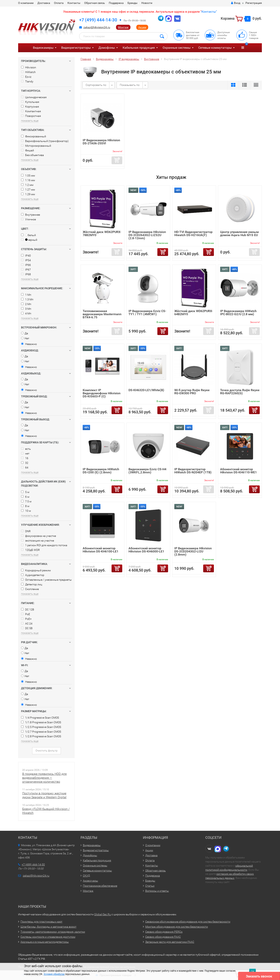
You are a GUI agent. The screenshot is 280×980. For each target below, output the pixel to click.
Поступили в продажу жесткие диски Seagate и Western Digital (44, 795)
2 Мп (26, 304)
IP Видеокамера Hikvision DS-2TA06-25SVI (101, 142)
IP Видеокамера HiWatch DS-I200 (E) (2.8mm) (101, 471)
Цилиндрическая (34, 97)
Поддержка (116, 3)
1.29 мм (28, 194)
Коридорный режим (36, 570)
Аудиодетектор (33, 575)
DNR (26, 531)
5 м (25, 492)
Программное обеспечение (100, 886)
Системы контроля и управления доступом (48, 937)
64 (25, 468)
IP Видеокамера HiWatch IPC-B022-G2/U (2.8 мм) (238, 313)
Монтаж (123, 27)
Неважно (29, 344)
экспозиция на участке (38, 541)
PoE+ (26, 619)
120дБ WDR (30, 550)
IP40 (26, 256)
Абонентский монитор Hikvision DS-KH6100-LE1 (101, 550)
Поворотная (31, 116)
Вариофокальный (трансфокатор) (45, 141)
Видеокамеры (43, 48)
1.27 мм (28, 190)
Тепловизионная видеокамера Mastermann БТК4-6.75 (102, 314)
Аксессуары (90, 881)
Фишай (27, 150)
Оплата (59, 3)
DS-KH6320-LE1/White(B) (146, 390)
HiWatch (28, 72)
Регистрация (254, 3)
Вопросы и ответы (157, 891)
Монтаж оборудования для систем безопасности (177, 927)
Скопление (30, 589)
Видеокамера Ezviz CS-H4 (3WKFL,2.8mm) (147, 471)
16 (25, 458)
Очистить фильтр (47, 751)
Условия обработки (54, 974)
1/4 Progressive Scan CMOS (40, 718)
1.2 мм (27, 185)
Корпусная (30, 107)
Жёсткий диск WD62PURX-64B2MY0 (194, 313)
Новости (147, 3)
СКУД (86, 876)
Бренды (132, 3)
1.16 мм (28, 180)
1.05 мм (28, 176)
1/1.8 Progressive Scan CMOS (41, 722)
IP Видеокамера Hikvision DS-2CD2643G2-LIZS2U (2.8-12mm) (147, 235)
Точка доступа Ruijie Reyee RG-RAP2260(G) (240, 392)
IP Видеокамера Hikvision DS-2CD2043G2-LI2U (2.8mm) (193, 551)
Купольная (30, 102)
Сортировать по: (96, 85)
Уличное (28, 219)
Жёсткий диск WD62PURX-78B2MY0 (102, 233)
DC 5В (27, 628)
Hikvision (29, 67)
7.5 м (26, 501)
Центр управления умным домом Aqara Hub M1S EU (239, 233)
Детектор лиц (32, 584)
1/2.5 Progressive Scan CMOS (41, 727)
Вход (236, 3)
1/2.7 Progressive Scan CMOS (41, 732)
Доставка (44, 3)
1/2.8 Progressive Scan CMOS (41, 736)
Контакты (74, 3)
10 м (26, 511)
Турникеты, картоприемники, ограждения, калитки (53, 932)
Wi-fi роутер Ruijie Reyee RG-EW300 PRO (192, 392)
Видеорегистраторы (76, 48)
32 (25, 463)
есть (26, 449)
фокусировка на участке (39, 536)
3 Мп (26, 309)
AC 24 (27, 624)
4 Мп (26, 313)
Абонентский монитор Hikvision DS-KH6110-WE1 (238, 471)
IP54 (26, 260)
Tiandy (27, 81)
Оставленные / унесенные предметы (46, 580)
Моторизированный (36, 146)
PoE (26, 614)
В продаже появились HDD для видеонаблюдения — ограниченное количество (44, 778)
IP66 (26, 265)
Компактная (31, 111)
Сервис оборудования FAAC (163, 937)
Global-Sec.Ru (103, 914)
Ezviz (26, 77)
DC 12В (28, 610)
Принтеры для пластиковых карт (41, 922)
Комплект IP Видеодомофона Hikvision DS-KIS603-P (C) (102, 393)
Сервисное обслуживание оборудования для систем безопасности (188, 922)
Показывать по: (130, 85)
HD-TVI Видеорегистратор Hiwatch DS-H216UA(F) (193, 233)
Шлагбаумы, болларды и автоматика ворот (48, 927)
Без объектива (32, 155)
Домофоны (107, 48)
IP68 (26, 274)
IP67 (26, 270)
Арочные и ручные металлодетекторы (45, 942)
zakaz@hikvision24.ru (97, 27)
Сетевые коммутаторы (215, 48)
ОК (253, 972)
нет (25, 453)
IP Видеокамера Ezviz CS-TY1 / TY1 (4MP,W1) (147, 313)
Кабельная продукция (139, 48)
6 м (25, 497)
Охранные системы (177, 48)
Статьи (150, 886)
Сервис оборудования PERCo (164, 932)
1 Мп (26, 295)
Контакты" (209, 12)
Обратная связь (95, 3)
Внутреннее (31, 215)
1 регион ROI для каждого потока (44, 545)
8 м (25, 506)
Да (25, 333)
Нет (25, 338)
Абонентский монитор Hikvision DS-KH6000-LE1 (146, 550)
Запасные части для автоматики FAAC (170, 942)
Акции (142, 27)
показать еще (30, 121)
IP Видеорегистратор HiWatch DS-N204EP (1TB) (193, 471)
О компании (26, 3)
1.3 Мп (27, 299)
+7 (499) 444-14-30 (98, 20)
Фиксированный (34, 136)
